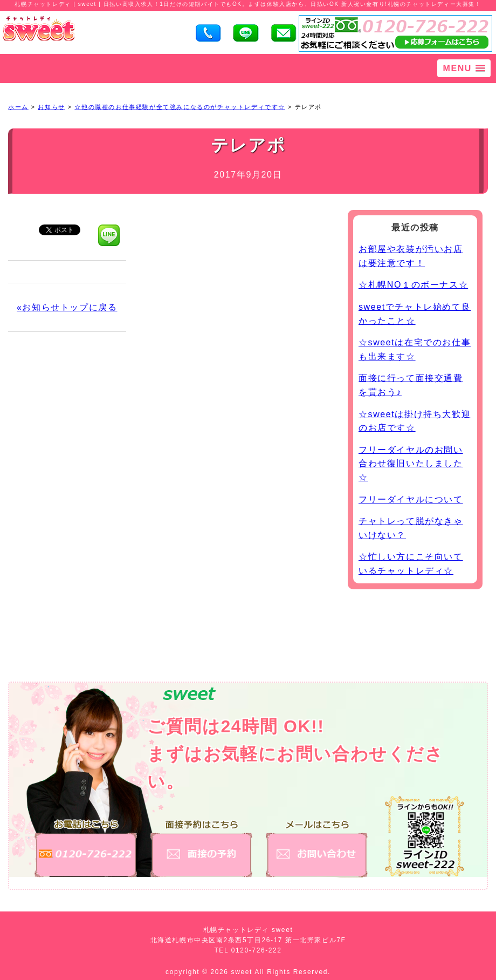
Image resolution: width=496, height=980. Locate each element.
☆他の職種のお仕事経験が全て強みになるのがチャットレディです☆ (180, 107)
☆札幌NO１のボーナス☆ (413, 285)
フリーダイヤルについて (411, 499)
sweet (243, 972)
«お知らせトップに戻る (67, 307)
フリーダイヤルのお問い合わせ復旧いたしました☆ (411, 464)
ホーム (18, 107)
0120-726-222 (257, 950)
